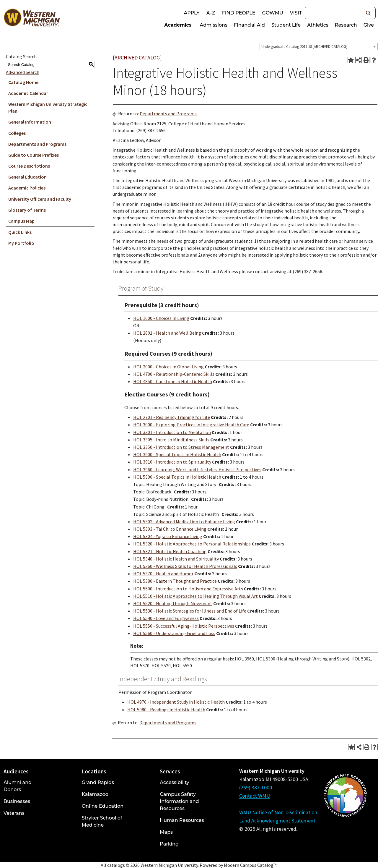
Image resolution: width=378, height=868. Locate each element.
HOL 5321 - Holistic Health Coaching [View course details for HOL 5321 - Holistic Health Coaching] (170, 551)
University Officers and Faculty (40, 199)
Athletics (318, 25)
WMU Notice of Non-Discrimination (278, 812)
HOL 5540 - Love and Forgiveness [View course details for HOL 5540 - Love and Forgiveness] (166, 618)
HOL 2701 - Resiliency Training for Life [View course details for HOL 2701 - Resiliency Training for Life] (172, 417)
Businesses (17, 801)
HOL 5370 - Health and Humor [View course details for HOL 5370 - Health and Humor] (163, 574)
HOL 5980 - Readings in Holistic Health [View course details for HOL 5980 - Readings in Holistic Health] (166, 710)
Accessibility (174, 782)
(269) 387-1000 (256, 787)
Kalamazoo (95, 794)
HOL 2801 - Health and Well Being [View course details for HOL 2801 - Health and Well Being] (167, 333)
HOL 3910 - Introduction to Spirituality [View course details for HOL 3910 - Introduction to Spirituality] (172, 462)
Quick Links (20, 232)
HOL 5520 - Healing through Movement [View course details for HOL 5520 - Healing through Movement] (173, 603)
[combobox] (319, 46)
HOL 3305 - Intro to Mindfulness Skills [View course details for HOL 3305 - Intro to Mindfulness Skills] (171, 440)
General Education (27, 177)
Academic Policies (27, 188)
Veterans (14, 813)
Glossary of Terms (27, 210)
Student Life (286, 25)
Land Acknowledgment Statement (277, 821)
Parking (169, 844)
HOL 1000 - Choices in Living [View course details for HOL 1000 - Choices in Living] (161, 318)
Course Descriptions (29, 166)
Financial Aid (249, 25)
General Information (30, 122)
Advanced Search (23, 72)
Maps (166, 832)
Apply (192, 13)
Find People (239, 13)
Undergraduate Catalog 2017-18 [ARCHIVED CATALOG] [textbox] (304, 47)
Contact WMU (255, 796)
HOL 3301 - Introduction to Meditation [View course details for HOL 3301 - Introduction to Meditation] (172, 432)
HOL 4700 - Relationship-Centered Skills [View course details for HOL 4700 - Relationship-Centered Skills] (174, 374)
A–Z (211, 13)
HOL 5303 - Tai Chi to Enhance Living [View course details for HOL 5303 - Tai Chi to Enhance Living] (170, 529)
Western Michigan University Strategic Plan (48, 107)
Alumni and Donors (18, 786)
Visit (296, 13)
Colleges (17, 133)
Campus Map (21, 221)
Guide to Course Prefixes (34, 155)
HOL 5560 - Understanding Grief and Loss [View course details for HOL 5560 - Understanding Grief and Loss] (174, 633)
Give (369, 25)
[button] (368, 13)
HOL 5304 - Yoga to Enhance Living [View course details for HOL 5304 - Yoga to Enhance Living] (168, 536)
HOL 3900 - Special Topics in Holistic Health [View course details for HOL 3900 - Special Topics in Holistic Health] (177, 454)
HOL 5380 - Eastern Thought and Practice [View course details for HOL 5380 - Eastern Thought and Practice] (175, 581)
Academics (178, 25)
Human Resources (182, 820)
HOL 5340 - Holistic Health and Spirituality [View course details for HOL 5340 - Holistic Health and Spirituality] (176, 559)
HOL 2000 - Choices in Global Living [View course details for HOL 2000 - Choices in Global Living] (168, 367)
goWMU (272, 13)
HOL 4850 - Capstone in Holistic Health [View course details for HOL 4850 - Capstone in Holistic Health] (173, 381)
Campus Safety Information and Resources (179, 801)
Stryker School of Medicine (102, 821)
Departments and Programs (37, 144)
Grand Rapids (98, 782)
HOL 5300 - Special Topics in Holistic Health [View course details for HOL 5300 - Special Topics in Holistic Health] (177, 477)
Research (346, 25)
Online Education (103, 806)
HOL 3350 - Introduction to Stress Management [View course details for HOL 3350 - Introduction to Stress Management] (181, 447)
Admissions (214, 25)
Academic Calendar (28, 93)
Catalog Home (23, 82)
